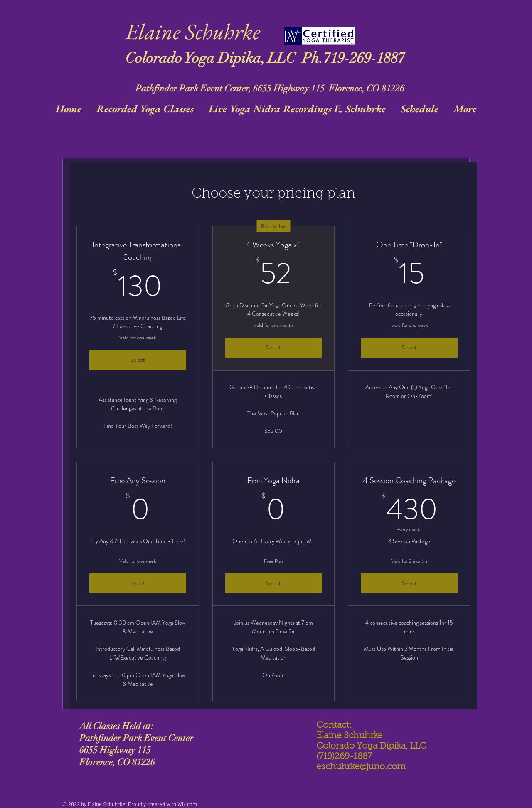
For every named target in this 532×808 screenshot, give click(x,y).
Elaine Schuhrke (193, 31)
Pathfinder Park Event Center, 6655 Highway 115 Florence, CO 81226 (270, 88)
